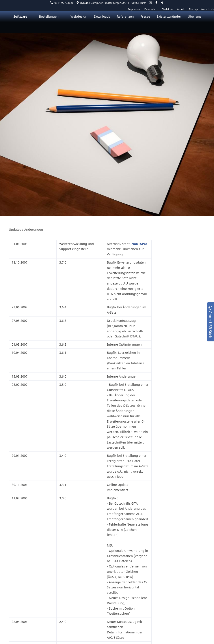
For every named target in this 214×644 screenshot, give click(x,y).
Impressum (135, 9)
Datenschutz (151, 9)
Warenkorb (207, 9)
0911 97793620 (62, 3)
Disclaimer (167, 9)
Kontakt (181, 9)
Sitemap (193, 9)
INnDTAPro (139, 244)
